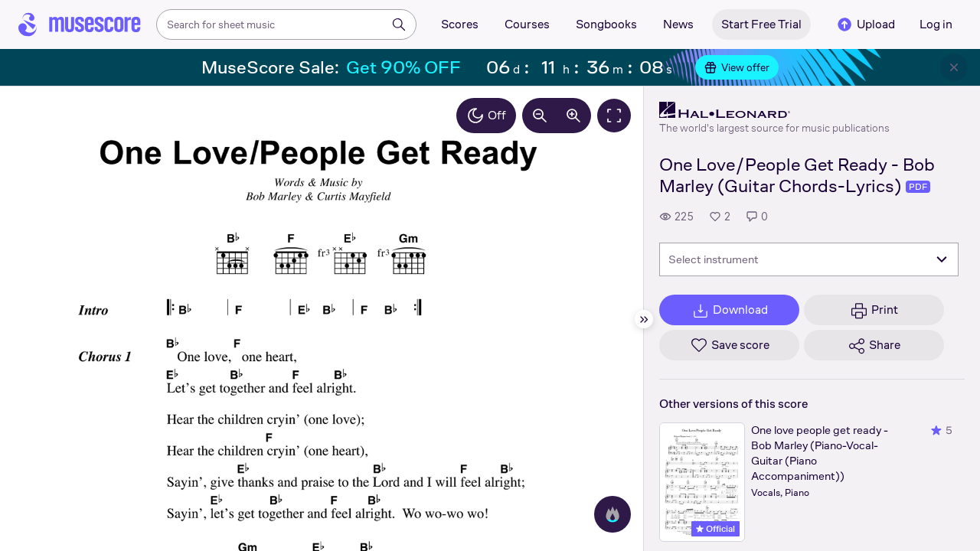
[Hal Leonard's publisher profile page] (774, 110)
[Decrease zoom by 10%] (540, 116)
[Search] (399, 24)
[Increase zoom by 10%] (573, 116)
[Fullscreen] (614, 116)
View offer (737, 67)
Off (486, 116)
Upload (865, 24)
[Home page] (80, 24)
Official (715, 529)
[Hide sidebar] (644, 319)
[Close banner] (954, 67)
